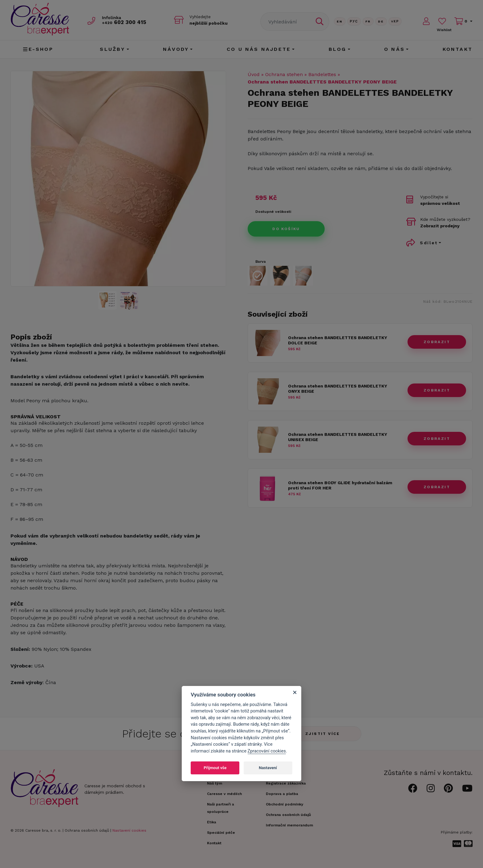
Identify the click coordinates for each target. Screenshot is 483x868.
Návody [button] (176, 49)
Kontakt (458, 49)
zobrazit (437, 342)
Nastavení (268, 768)
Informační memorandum (289, 825)
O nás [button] (394, 49)
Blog (338, 49)
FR (368, 21)
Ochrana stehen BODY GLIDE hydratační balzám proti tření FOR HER (340, 485)
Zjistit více (323, 734)
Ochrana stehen (284, 74)
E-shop (38, 49)
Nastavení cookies (129, 830)
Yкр (395, 21)
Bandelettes (322, 74)
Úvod (254, 74)
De (381, 21)
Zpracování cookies (267, 751)
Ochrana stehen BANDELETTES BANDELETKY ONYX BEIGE (338, 389)
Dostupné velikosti (273, 212)
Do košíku (286, 229)
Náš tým (215, 783)
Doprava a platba (282, 794)
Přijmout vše (215, 768)
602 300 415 (125, 22)
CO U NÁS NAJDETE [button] (259, 49)
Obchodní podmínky (285, 804)
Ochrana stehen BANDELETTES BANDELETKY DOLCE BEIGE (338, 340)
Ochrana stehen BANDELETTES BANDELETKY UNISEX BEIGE (338, 437)
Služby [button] (112, 49)
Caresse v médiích (224, 794)
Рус (354, 21)
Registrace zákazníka (286, 783)
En (340, 21)
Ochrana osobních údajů (87, 830)
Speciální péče (221, 833)
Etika (212, 822)
